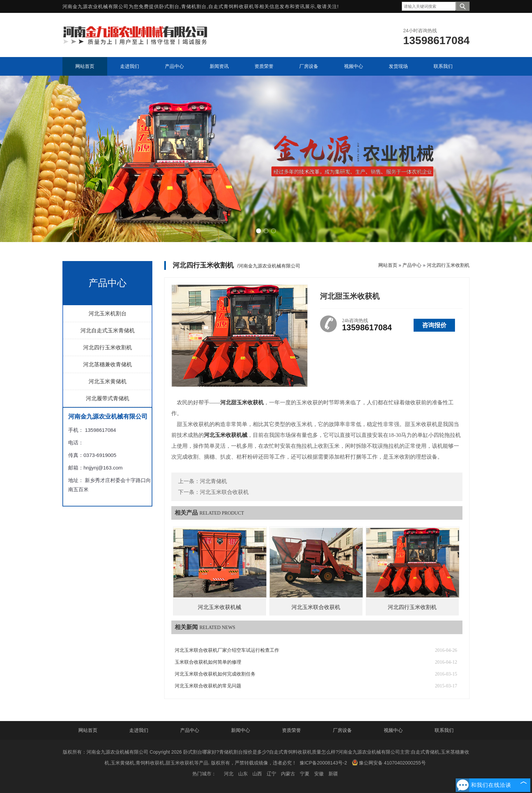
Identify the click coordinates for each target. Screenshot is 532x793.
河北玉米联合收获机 (224, 492)
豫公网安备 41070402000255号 (389, 762)
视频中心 (393, 730)
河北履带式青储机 (108, 398)
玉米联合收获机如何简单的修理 (208, 662)
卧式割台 (169, 6)
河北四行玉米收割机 (108, 347)
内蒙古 (288, 774)
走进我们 (139, 730)
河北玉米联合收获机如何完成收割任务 (215, 674)
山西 (257, 774)
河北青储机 (213, 481)
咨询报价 (434, 325)
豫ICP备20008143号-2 (323, 763)
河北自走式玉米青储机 (108, 330)
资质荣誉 (291, 730)
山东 (243, 774)
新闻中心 (241, 730)
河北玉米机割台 (108, 313)
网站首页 (388, 265)
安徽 (319, 774)
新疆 (333, 774)
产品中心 (412, 265)
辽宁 (271, 774)
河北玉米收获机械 (220, 607)
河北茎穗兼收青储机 (108, 364)
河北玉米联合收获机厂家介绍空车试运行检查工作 (227, 650)
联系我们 (444, 730)
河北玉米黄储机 (108, 381)
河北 (229, 774)
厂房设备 (342, 730)
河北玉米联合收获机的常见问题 (208, 686)
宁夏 (305, 774)
